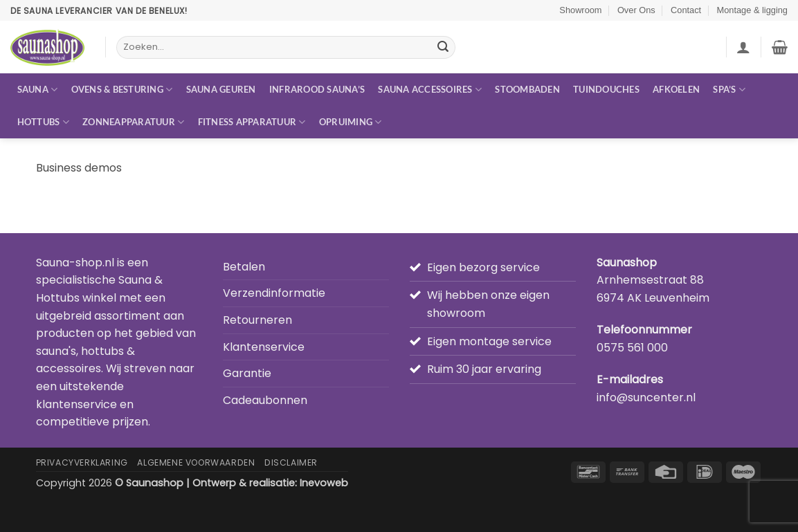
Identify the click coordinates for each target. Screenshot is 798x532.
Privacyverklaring (82, 462)
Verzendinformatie (274, 293)
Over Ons (636, 10)
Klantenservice (264, 347)
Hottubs (43, 122)
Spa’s (729, 90)
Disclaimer (291, 462)
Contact (686, 10)
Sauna (38, 90)
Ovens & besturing (122, 90)
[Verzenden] (443, 48)
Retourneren (257, 320)
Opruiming (351, 122)
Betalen (244, 267)
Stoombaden (527, 89)
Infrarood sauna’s (317, 89)
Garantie (247, 373)
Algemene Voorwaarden (196, 462)
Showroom (580, 10)
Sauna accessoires (430, 90)
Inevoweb (324, 483)
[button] (743, 47)
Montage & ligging (752, 10)
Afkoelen (676, 89)
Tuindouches (606, 89)
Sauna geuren (221, 89)
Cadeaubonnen (265, 400)
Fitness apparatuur (252, 122)
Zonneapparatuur (133, 122)
